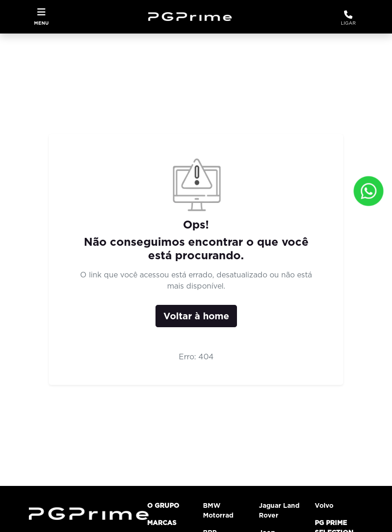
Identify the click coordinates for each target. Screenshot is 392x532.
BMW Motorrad (218, 510)
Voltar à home (196, 316)
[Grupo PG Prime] (193, 16)
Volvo (324, 505)
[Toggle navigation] (41, 17)
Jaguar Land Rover (279, 510)
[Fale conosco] (368, 191)
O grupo (163, 505)
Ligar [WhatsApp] (348, 17)
